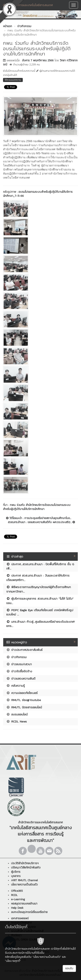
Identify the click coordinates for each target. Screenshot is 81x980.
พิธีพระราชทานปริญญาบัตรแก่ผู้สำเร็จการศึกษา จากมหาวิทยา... (39, 589)
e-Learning (18, 899)
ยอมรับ (69, 968)
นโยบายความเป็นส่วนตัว (24, 885)
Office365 (17, 891)
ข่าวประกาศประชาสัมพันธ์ (24, 650)
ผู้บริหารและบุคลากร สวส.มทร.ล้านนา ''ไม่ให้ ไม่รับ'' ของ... (40, 601)
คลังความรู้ (16, 686)
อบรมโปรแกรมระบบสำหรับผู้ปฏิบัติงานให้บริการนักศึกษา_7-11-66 (38, 194)
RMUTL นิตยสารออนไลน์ (24, 707)
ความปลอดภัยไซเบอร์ (22, 693)
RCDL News (17, 721)
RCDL (14, 895)
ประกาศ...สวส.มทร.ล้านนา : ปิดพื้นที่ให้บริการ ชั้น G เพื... (40, 566)
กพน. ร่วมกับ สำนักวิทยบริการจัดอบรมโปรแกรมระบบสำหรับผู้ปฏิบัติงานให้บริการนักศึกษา (37, 507)
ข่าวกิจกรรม (16, 657)
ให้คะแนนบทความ (13, 80)
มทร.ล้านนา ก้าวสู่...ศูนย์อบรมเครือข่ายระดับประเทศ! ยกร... (40, 624)
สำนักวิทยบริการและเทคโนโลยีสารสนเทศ (28, 5)
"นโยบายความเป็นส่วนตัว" (47, 957)
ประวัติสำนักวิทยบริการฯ (25, 863)
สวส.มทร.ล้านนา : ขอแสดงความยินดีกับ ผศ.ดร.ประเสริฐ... (41, 522)
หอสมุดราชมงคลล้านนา (24, 904)
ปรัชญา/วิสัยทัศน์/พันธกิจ (26, 868)
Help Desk (17, 908)
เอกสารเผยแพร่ (20, 918)
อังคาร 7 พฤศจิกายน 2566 (38, 60)
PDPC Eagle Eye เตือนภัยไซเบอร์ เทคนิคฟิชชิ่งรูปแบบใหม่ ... (40, 612)
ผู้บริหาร (16, 872)
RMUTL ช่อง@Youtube (24, 700)
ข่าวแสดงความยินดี (21, 678)
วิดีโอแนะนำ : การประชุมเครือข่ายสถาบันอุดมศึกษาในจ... (39, 518)
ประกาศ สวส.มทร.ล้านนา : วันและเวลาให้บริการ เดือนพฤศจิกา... (38, 578)
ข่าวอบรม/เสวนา (19, 664)
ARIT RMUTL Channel (24, 880)
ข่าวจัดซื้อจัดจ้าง (19, 671)
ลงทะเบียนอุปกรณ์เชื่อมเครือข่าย (29, 912)
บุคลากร (16, 876)
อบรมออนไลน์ (17, 714)
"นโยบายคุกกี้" (13, 961)
